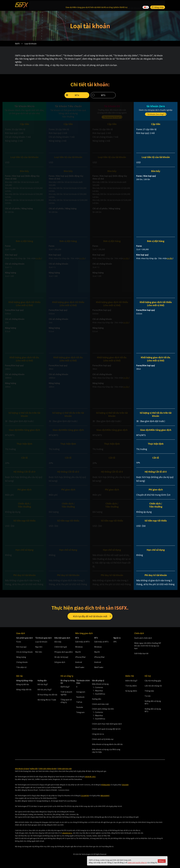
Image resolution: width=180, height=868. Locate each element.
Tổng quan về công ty (66, 703)
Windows (79, 649)
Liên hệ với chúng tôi (153, 688)
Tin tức (148, 698)
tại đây (38, 256)
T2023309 (125, 787)
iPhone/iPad (80, 659)
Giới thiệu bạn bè (141, 656)
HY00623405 (106, 787)
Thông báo (149, 693)
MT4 (77, 93)
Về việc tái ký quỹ (61, 659)
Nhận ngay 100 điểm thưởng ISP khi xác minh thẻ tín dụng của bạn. (148, 648)
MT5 (103, 93)
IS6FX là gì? (65, 689)
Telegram (80, 715)
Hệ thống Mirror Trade (47, 702)
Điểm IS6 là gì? (131, 683)
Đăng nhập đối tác (24, 692)
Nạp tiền (39, 649)
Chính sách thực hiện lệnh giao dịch (107, 726)
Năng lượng (21, 659)
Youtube (80, 710)
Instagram (81, 694)
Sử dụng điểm (131, 693)
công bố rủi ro (67, 835)
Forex (19, 644)
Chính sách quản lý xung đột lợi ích (106, 731)
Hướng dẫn (97, 701)
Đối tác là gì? (43, 687)
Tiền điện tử (21, 670)
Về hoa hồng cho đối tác (47, 697)
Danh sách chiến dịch (143, 641)
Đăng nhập (158, 4)
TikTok (79, 705)
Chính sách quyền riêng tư (137, 862)
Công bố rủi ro (98, 736)
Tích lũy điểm (131, 688)
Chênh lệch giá (61, 649)
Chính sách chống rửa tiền (48, 771)
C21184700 (85, 798)
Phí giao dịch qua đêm (64, 654)
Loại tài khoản (41, 644)
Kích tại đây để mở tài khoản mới (90, 616)
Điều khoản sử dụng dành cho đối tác (107, 747)
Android (79, 665)
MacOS (78, 654)
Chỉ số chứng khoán (24, 654)
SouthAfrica (100, 696)
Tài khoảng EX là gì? (112, 115)
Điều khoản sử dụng (22, 771)
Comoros (99, 690)
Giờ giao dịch (60, 665)
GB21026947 (105, 798)
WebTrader (80, 670)
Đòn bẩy (58, 644)
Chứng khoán (22, 665)
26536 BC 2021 (90, 779)
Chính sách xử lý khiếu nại (103, 742)
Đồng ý (162, 861)
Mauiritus (99, 693)
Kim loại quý (21, 649)
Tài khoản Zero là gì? (156, 112)
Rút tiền (39, 654)
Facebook (80, 700)
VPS (115, 644)
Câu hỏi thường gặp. (153, 683)
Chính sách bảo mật (100, 707)
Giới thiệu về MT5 (101, 644)
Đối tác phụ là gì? (45, 692)
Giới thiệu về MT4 (82, 644)
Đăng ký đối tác (23, 687)
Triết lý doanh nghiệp (66, 696)
